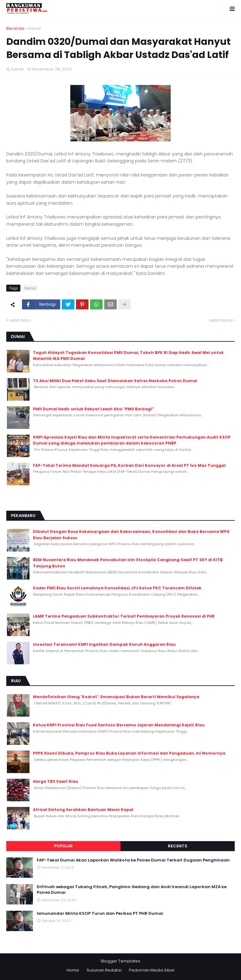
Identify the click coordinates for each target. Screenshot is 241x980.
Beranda (15, 28)
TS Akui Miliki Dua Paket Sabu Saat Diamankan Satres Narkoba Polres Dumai (115, 381)
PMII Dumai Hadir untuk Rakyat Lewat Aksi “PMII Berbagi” (93, 409)
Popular (63, 846)
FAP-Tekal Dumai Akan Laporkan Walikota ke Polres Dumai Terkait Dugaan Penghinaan (133, 860)
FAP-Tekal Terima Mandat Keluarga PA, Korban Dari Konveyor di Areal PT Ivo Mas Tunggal (129, 465)
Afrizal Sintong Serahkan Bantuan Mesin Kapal (83, 810)
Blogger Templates (121, 961)
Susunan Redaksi (104, 970)
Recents (178, 846)
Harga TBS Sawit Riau (56, 781)
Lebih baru (20, 320)
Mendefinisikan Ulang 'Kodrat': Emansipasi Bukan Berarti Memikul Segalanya (116, 697)
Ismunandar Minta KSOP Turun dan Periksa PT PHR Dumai (100, 914)
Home (73, 970)
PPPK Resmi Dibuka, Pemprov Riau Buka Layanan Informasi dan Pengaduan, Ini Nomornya (129, 753)
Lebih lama (220, 320)
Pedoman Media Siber (152, 970)
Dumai (35, 28)
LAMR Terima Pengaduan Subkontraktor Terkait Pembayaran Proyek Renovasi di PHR (124, 616)
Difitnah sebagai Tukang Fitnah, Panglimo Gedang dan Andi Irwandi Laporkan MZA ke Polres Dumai (132, 890)
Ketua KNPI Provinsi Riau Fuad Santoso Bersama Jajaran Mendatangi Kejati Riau (119, 725)
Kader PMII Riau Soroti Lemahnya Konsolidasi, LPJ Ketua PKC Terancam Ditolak (117, 588)
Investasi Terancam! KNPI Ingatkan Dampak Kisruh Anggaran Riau (104, 644)
